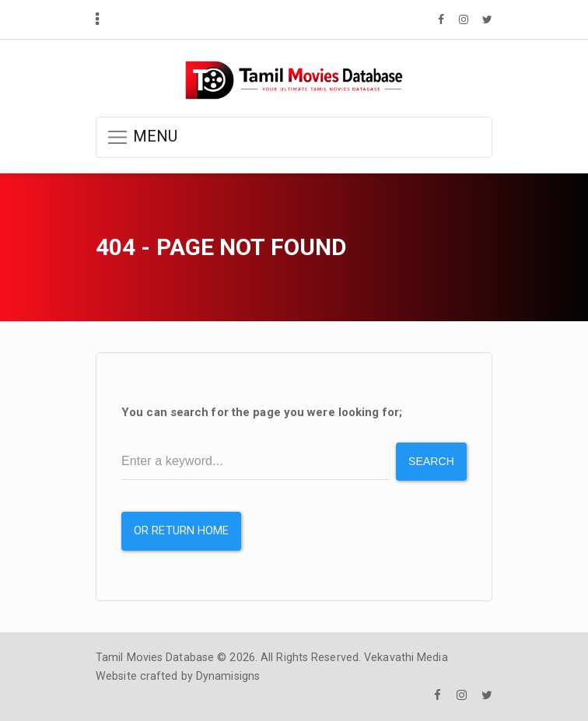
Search (431, 461)
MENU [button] (142, 137)
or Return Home (181, 531)
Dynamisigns (228, 676)
